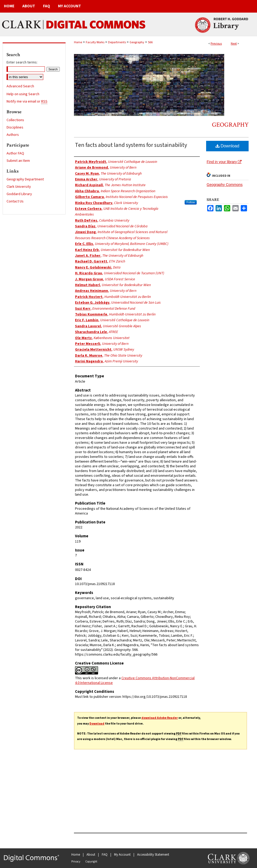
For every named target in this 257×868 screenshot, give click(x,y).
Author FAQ (15, 153)
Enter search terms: (22, 62)
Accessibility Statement (153, 855)
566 (150, 42)
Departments (117, 42)
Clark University (19, 187)
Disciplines (15, 127)
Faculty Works (95, 42)
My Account (122, 855)
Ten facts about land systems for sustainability (131, 145)
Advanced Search (20, 86)
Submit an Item (18, 161)
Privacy (76, 862)
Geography (137, 42)
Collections (15, 120)
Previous (216, 44)
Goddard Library (19, 194)
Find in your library (224, 162)
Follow (191, 202)
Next (234, 44)
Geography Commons (225, 185)
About (91, 855)
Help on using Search (23, 94)
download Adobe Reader (160, 718)
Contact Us (15, 201)
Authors (13, 135)
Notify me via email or (27, 101)
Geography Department (25, 179)
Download (227, 146)
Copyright (91, 862)
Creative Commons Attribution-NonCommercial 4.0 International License (135, 681)
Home (78, 42)
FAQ (105, 855)
